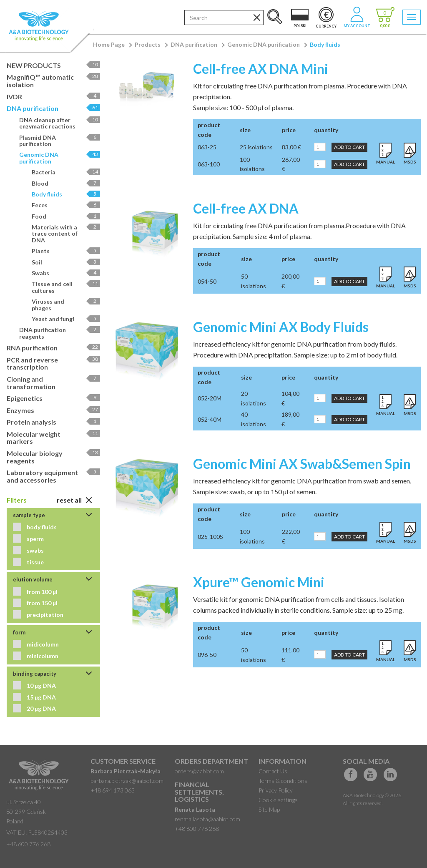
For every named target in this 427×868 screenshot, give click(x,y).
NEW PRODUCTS (53, 65)
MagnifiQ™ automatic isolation (53, 81)
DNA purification (194, 44)
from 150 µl (41, 603)
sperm (35, 539)
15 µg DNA (41, 697)
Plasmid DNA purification (60, 141)
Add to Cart (349, 147)
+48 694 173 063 (113, 790)
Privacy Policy (276, 790)
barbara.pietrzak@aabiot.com (127, 781)
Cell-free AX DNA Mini (261, 69)
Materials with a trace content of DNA (66, 234)
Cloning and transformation (53, 383)
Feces (66, 205)
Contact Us (273, 771)
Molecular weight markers (53, 438)
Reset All (74, 500)
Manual (386, 162)
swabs (35, 550)
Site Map (269, 809)
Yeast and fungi (66, 319)
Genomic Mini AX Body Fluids (281, 327)
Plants (66, 251)
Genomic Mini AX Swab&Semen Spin (302, 464)
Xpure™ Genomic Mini (259, 582)
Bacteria (66, 172)
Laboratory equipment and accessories (53, 476)
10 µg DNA (41, 686)
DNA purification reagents (60, 333)
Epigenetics (53, 398)
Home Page (109, 44)
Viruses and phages (66, 304)
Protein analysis (53, 422)
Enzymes (53, 410)
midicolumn (42, 644)
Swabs (66, 273)
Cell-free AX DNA (246, 208)
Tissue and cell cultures (66, 287)
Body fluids (325, 44)
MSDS (410, 162)
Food (66, 216)
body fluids (41, 527)
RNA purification (53, 348)
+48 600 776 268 (28, 844)
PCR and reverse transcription (53, 364)
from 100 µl (41, 592)
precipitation (44, 615)
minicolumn (42, 656)
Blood (66, 183)
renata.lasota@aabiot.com (207, 819)
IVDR (53, 97)
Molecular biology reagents (53, 457)
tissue (35, 562)
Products (148, 44)
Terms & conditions (283, 781)
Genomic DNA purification (264, 44)
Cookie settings (278, 800)
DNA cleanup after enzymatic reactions (60, 123)
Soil (66, 262)
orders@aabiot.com (199, 771)
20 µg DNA (41, 708)
